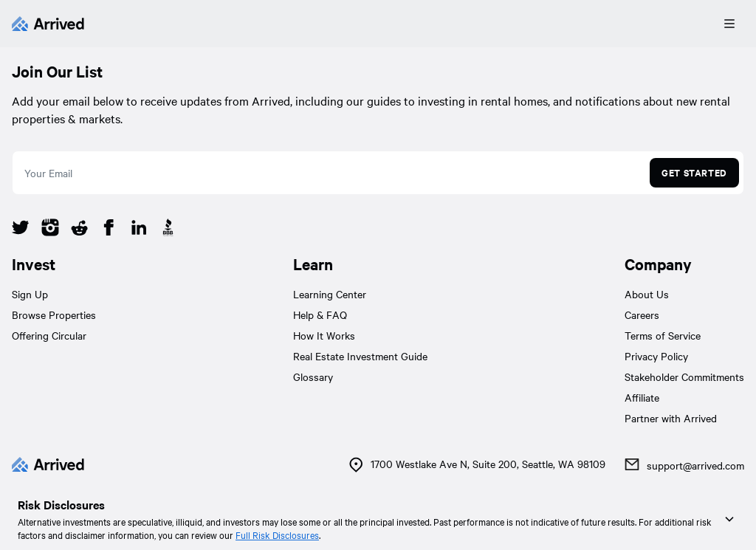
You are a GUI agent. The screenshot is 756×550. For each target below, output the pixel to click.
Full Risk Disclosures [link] (277, 534)
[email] (329, 173)
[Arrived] (48, 24)
